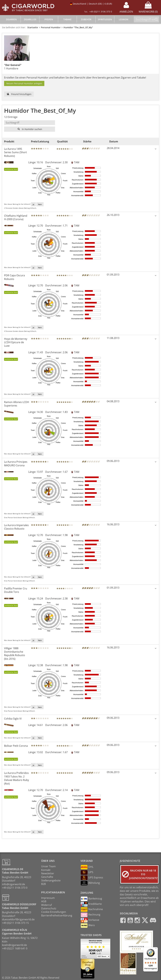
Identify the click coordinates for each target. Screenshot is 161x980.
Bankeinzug (91, 899)
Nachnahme (92, 910)
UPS (87, 872)
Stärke (87, 141)
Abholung (90, 883)
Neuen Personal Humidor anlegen (24, 83)
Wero (88, 926)
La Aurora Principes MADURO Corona (16, 463)
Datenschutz (49, 908)
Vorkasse (90, 920)
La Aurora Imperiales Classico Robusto (16, 527)
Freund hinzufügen (19, 94)
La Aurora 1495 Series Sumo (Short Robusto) (15, 152)
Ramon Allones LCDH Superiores (17, 404)
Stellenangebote (51, 880)
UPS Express (92, 878)
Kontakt (46, 870)
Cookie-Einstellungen (54, 912)
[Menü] (156, 949)
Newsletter (48, 873)
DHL (87, 867)
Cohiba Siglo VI (13, 719)
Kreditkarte (91, 904)
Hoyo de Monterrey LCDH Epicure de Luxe (16, 342)
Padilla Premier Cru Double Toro (16, 590)
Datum (114, 141)
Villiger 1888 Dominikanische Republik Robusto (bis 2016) (15, 654)
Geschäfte (47, 877)
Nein (40, 204)
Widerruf (46, 905)
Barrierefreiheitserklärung (57, 915)
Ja (33, 204)
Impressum (48, 898)
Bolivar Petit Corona (16, 746)
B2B (43, 884)
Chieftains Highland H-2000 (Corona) (16, 217)
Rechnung (90, 915)
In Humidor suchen (30, 129)
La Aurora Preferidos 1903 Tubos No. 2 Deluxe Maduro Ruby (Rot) (17, 778)
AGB (44, 901)
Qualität (62, 141)
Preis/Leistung (40, 141)
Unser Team (48, 866)
